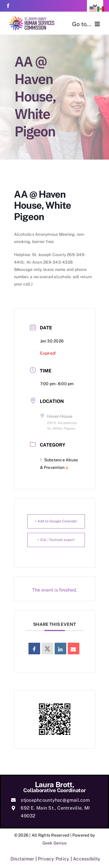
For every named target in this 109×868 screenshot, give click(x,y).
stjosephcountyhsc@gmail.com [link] (55, 800)
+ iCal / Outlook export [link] (56, 540)
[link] (8, 6)
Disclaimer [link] (22, 859)
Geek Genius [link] (55, 843)
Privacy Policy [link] (53, 859)
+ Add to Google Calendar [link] (56, 521)
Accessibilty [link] (87, 859)
